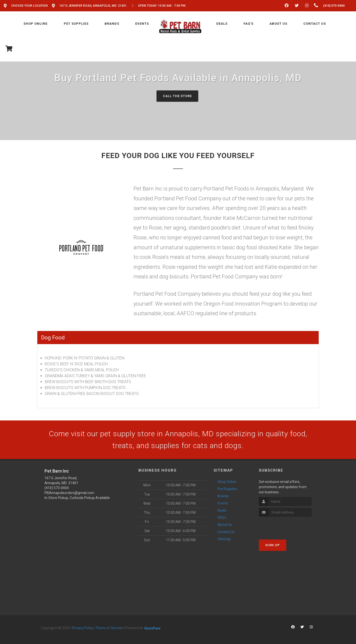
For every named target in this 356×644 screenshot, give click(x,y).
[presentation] (285, 526)
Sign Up (273, 545)
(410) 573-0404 (57, 488)
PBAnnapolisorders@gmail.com (69, 493)
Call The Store (177, 96)
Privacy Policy (83, 628)
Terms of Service (109, 628)
